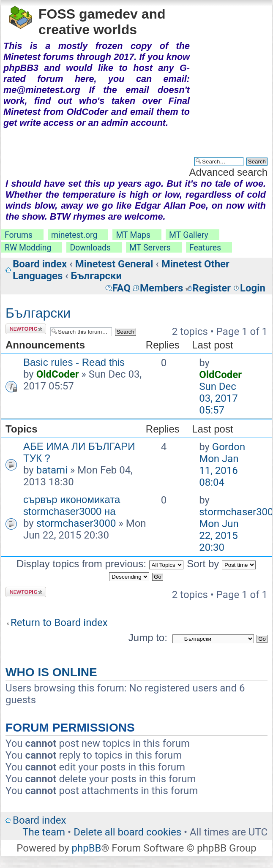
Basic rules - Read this (74, 362)
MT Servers (150, 248)
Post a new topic (26, 329)
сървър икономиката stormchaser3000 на (72, 505)
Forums (19, 235)
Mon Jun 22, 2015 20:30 (219, 536)
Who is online (51, 672)
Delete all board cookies (127, 832)
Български (96, 276)
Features (205, 248)
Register (212, 288)
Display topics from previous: (100, 564)
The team (44, 832)
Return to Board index (59, 623)
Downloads (90, 248)
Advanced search (228, 172)
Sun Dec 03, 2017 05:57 (218, 398)
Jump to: (148, 638)
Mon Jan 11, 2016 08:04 (219, 471)
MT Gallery (189, 235)
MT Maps (133, 235)
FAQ (121, 288)
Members (161, 288)
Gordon (229, 447)
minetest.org (74, 235)
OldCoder (58, 374)
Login (253, 288)
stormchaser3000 (76, 523)
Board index (40, 264)
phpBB (86, 848)
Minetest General (114, 264)
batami (52, 470)
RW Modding (28, 248)
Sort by (221, 564)
